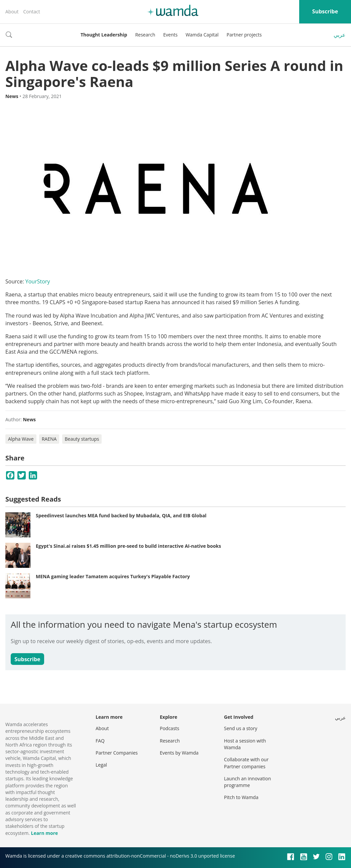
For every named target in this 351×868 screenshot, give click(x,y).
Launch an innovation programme (248, 782)
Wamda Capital (202, 35)
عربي (340, 35)
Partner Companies (117, 753)
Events (170, 35)
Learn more (44, 833)
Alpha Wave (21, 439)
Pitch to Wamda (241, 797)
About (12, 12)
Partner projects (244, 35)
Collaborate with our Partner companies (246, 763)
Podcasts (169, 728)
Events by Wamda (179, 753)
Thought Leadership (104, 35)
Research (145, 35)
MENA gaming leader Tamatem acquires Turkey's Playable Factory (113, 576)
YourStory (38, 281)
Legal (101, 765)
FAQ (100, 741)
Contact (31, 12)
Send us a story (241, 728)
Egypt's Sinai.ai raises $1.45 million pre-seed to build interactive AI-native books (128, 546)
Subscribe (325, 11)
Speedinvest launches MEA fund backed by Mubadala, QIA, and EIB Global (121, 515)
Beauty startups (82, 439)
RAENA (49, 439)
